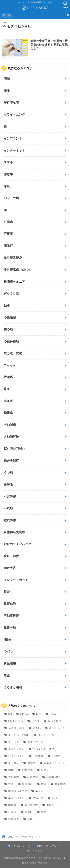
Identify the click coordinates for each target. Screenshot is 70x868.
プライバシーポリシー (20, 846)
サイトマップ (35, 851)
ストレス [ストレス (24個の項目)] (14, 742)
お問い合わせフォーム (49, 846)
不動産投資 (11, 616)
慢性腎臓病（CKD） (18, 270)
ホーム (6, 15)
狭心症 (8, 329)
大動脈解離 (11, 437)
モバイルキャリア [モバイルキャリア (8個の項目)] (43, 749)
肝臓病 (8, 222)
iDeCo (8, 651)
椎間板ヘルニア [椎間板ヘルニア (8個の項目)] (18, 791)
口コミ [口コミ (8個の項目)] (45, 770)
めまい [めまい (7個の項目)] (37, 728)
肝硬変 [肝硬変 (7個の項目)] (50, 805)
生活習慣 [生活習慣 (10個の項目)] (38, 798)
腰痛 (7, 91)
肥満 (7, 79)
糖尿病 (8, 413)
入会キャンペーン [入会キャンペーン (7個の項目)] (54, 763)
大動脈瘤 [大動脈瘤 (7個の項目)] (14, 777)
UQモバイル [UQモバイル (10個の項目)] (16, 721)
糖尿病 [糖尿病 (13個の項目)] (12, 805)
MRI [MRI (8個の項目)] (39, 714)
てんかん (10, 365)
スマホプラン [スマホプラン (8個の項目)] (35, 742)
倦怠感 (8, 174)
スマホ (8, 162)
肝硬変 (8, 234)
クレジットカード (16, 580)
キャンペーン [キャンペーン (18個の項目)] (57, 728)
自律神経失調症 (14, 532)
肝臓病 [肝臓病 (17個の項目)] (12, 812)
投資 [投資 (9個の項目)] (11, 784)
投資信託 (10, 604)
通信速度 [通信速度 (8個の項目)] (14, 819)
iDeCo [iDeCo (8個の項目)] (24, 714)
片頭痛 (8, 377)
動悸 (7, 306)
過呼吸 (8, 485)
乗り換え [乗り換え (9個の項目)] (14, 763)
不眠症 (8, 508)
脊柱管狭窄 (11, 103)
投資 (7, 592)
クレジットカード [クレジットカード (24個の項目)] (49, 735)
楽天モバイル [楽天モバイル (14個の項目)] (16, 798)
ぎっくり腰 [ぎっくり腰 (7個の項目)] (55, 721)
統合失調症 (11, 461)
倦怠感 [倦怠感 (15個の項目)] (31, 763)
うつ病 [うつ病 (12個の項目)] (35, 721)
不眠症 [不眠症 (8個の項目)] (56, 756)
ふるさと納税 (13, 687)
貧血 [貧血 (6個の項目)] (44, 812)
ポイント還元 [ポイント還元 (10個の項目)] (16, 749)
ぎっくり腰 (11, 294)
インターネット (14, 150)
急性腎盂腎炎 (13, 258)
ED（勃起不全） (15, 449)
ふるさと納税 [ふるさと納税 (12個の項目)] (16, 728)
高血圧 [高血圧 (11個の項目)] (31, 819)
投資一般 (10, 628)
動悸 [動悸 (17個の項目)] (11, 770)
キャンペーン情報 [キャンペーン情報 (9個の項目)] (19, 735)
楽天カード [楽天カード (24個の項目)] (42, 791)
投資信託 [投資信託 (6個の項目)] (27, 784)
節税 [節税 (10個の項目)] (54, 798)
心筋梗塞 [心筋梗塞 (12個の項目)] (33, 777)
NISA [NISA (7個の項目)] (53, 714)
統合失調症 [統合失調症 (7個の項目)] (31, 805)
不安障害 (10, 496)
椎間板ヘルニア (14, 282)
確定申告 (10, 568)
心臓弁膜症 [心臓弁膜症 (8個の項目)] (53, 777)
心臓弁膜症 (11, 341)
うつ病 (8, 472)
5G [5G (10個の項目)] (10, 714)
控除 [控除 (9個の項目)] (44, 784)
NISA (7, 640)
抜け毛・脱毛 (13, 353)
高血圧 (8, 401)
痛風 (7, 186)
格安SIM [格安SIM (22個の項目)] (60, 784)
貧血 (7, 389)
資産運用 (10, 663)
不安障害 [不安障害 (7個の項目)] (38, 756)
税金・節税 (11, 556)
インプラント (13, 138)
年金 (7, 675)
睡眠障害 (10, 520)
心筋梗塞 (10, 317)
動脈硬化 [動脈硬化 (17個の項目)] (27, 770)
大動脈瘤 (10, 425)
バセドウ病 (11, 198)
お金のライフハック (18, 544)
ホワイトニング (14, 115)
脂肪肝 (8, 246)
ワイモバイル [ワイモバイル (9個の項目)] (16, 756)
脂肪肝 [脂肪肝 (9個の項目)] (29, 812)
